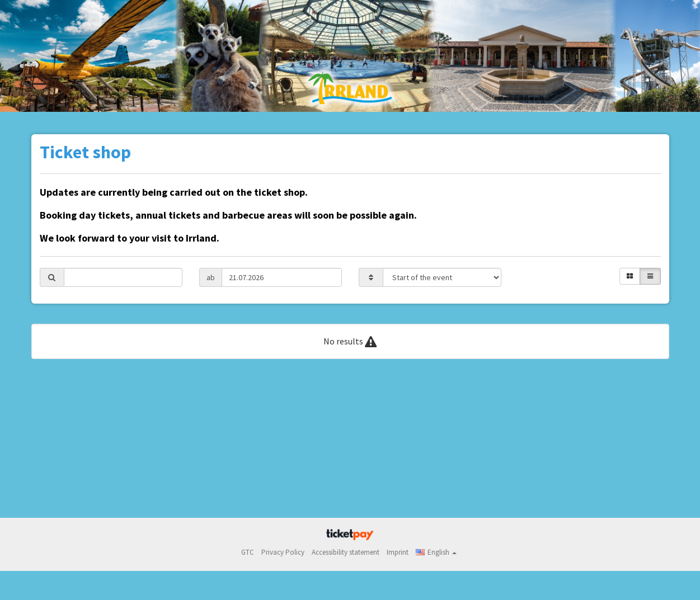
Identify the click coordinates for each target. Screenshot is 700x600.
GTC (248, 552)
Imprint (398, 552)
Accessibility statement (346, 552)
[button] (436, 552)
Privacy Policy (283, 552)
